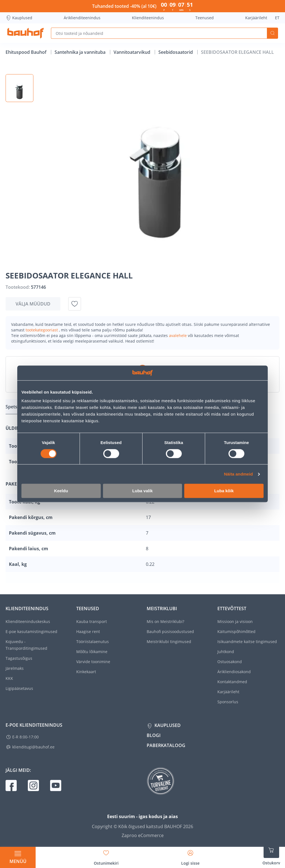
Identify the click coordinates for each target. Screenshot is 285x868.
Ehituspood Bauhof (27, 52)
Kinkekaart (86, 672)
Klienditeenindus (148, 18)
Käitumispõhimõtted (236, 631)
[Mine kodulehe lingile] (25, 33)
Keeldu (61, 491)
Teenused (205, 18)
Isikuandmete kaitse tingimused (247, 642)
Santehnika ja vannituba (81, 52)
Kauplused (19, 18)
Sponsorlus (228, 702)
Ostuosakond (230, 662)
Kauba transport (92, 621)
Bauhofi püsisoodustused (170, 631)
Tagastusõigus (19, 658)
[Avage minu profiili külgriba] (190, 856)
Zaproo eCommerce (143, 835)
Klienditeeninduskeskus (28, 621)
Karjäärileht (256, 18)
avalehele (178, 335)
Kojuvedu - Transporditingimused (26, 645)
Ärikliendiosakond (234, 672)
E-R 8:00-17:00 (25, 737)
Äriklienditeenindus (82, 18)
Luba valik (142, 491)
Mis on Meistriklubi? (165, 621)
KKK (9, 678)
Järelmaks (15, 668)
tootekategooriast (42, 330)
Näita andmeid (239, 474)
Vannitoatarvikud (132, 52)
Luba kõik (224, 491)
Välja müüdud (33, 304)
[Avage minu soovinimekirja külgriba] (106, 856)
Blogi (154, 735)
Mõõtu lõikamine (92, 652)
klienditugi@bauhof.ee (33, 747)
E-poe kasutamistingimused (31, 631)
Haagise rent (88, 631)
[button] (19, 88)
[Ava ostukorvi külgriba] (271, 854)
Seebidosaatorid (176, 52)
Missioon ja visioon (235, 621)
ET (277, 18)
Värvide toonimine (93, 662)
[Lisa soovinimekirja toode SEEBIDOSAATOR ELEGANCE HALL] (75, 304)
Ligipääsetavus (19, 688)
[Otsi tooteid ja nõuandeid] (159, 33)
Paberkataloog (166, 745)
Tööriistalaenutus (93, 642)
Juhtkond (226, 652)
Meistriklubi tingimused (169, 642)
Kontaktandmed (232, 682)
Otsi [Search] (272, 33)
